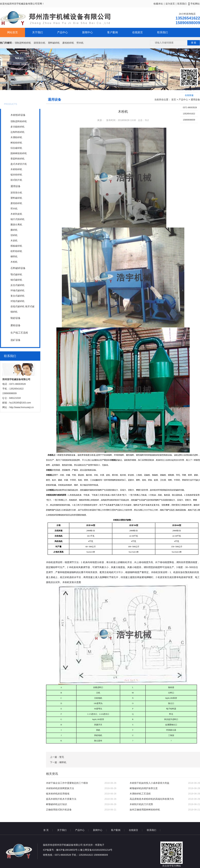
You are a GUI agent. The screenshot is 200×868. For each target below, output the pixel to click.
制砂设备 (15, 318)
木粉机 (14, 262)
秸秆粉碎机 (16, 251)
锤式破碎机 (16, 280)
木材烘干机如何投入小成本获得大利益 (149, 783)
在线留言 (137, 32)
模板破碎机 (16, 246)
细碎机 (14, 312)
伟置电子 (100, 845)
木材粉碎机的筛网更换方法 (60, 788)
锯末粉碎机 (16, 175)
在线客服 (189, 95)
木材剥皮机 (16, 214)
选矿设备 (15, 340)
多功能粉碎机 (17, 127)
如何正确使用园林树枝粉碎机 (145, 810)
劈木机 (80, 43)
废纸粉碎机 (68, 43)
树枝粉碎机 (16, 143)
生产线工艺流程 (19, 333)
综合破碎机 (16, 148)
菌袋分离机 (16, 225)
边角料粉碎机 (17, 132)
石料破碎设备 (18, 268)
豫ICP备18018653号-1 (68, 850)
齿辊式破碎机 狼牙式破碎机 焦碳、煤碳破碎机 (22, 307)
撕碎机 (14, 230)
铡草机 (14, 256)
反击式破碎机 (17, 285)
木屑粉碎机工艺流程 (140, 794)
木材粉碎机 (16, 169)
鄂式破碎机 (16, 274)
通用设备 (15, 186)
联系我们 (182, 4)
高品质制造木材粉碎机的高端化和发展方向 (152, 799)
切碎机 (14, 235)
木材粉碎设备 (18, 115)
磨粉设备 (15, 325)
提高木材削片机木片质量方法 (61, 799)
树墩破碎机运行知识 (56, 804)
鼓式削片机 (16, 180)
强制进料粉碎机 (23, 43)
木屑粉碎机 (16, 137)
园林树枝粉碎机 (19, 153)
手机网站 (194, 4)
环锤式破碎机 (17, 290)
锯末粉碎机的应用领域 (58, 794)
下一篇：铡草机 (58, 762)
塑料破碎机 (54, 43)
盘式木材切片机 (19, 164)
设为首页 (170, 4)
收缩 (176, 89)
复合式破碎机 (17, 296)
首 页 (46, 830)
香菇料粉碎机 (17, 159)
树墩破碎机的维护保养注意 (144, 788)
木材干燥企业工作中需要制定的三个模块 (67, 783)
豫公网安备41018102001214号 (96, 850)
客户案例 (112, 32)
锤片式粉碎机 (17, 219)
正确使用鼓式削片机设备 (59, 810)
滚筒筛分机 (39, 43)
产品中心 (62, 32)
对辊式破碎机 (17, 301)
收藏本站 (158, 4)
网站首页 (12, 32)
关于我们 (37, 32)
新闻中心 (87, 32)
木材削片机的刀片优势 (141, 804)
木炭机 (14, 241)
